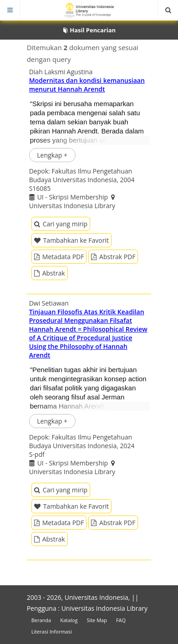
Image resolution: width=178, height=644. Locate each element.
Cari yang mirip (61, 224)
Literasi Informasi (52, 631)
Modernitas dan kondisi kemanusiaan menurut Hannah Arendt (87, 85)
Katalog (69, 620)
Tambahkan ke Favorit (71, 240)
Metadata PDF (59, 257)
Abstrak (50, 273)
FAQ (121, 620)
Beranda (41, 620)
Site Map (97, 620)
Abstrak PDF (113, 257)
